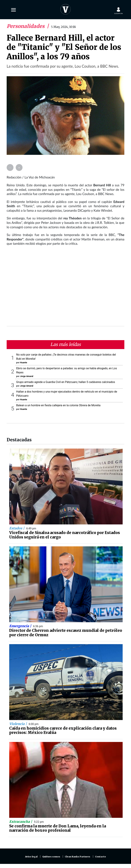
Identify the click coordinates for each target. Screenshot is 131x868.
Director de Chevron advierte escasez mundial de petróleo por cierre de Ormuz (66, 633)
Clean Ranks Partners (78, 857)
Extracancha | (21, 822)
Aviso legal (31, 857)
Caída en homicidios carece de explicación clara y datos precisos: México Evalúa (63, 730)
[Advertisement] (65, 288)
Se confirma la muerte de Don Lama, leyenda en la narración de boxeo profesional (58, 828)
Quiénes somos (51, 857)
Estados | (17, 528)
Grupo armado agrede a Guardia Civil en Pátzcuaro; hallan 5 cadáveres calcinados (66, 382)
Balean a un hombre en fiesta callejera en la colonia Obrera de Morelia (58, 405)
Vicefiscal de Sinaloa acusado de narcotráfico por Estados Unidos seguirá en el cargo (65, 535)
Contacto (100, 857)
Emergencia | (21, 626)
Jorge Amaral (27, 376)
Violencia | (18, 724)
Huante (23, 362)
